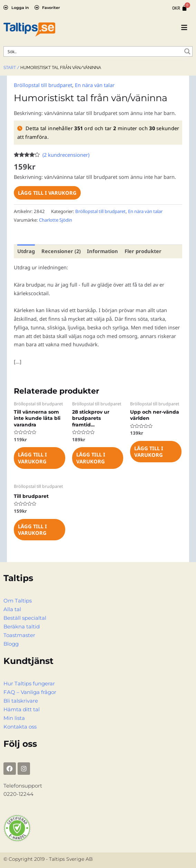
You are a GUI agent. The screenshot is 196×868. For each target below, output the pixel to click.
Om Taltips (18, 600)
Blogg (11, 643)
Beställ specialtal (25, 618)
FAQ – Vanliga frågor (30, 692)
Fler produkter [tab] (141, 251)
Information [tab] (101, 251)
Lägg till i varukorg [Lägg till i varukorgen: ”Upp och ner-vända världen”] (149, 451)
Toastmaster (19, 635)
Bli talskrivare (21, 700)
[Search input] (94, 51)
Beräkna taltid (22, 626)
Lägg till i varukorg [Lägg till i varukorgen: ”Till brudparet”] (32, 529)
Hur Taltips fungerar (29, 683)
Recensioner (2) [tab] (61, 251)
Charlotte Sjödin (56, 220)
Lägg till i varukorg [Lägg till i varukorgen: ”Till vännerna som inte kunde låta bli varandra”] (32, 458)
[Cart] (180, 8)
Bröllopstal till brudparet (43, 85)
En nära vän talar (94, 85)
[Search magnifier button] (187, 51)
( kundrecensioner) (66, 155)
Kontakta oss (20, 726)
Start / (11, 68)
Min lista (14, 717)
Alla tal (12, 609)
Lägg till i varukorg (47, 193)
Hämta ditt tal (22, 708)
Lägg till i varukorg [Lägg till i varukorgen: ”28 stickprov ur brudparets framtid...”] (91, 458)
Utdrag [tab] (26, 251)
